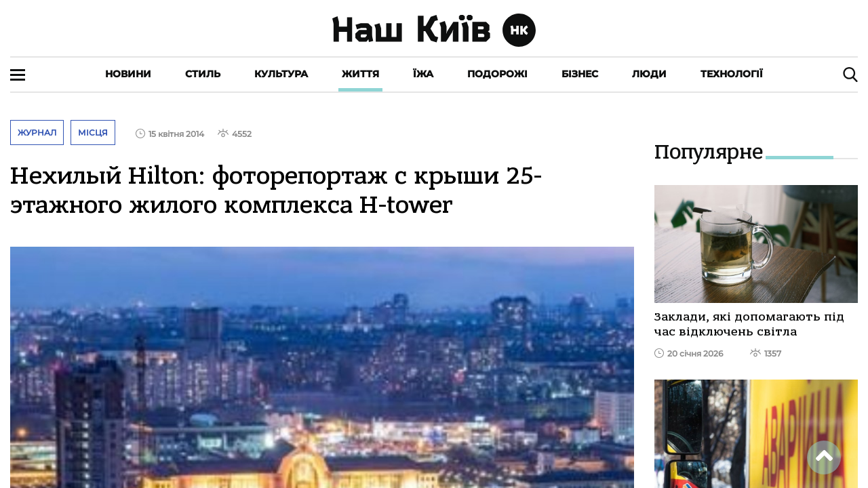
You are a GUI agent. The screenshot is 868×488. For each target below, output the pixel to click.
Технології (732, 74)
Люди (649, 74)
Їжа (423, 74)
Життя (360, 74)
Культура (281, 74)
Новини (128, 74)
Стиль (203, 74)
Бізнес (580, 74)
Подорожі (497, 74)
